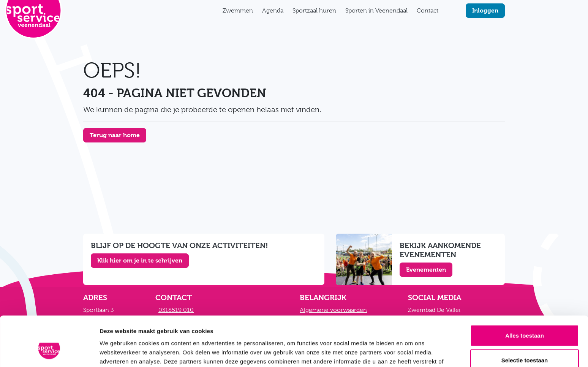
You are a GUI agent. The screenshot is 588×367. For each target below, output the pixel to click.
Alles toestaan (525, 292)
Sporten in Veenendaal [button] (376, 11)
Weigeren (524, 342)
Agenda (273, 11)
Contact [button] (428, 11)
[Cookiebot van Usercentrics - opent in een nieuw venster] (49, 352)
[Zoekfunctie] (447, 11)
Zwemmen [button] (238, 11)
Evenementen (426, 270)
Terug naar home (115, 135)
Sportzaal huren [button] (314, 11)
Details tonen (410, 352)
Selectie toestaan (525, 317)
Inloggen (485, 10)
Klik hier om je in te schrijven (140, 260)
